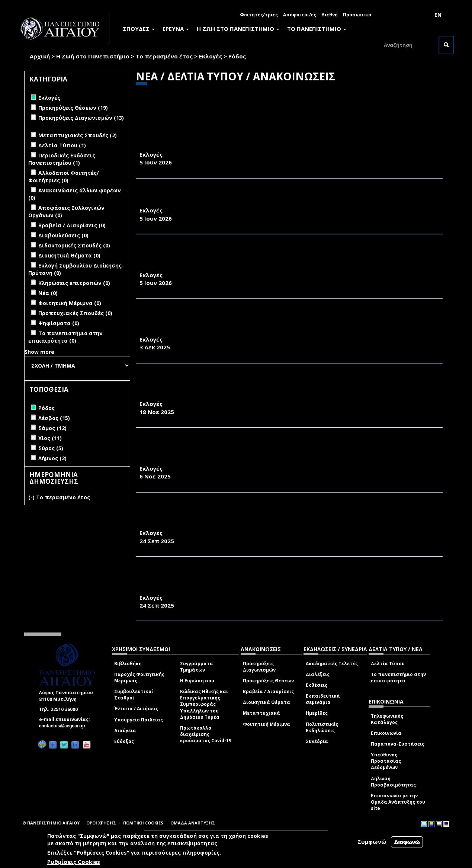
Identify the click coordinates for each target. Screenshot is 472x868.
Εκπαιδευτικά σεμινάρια (323, 699)
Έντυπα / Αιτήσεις (136, 709)
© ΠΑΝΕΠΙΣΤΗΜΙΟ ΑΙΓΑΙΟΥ (51, 823)
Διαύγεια (125, 731)
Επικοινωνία (386, 733)
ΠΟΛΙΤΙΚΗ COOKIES (143, 823)
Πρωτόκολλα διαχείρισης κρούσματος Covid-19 (206, 734)
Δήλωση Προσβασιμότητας (393, 782)
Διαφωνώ (407, 842)
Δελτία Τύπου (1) (62, 145)
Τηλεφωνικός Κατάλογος (387, 719)
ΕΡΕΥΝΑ (176, 29)
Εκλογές (211, 56)
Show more (39, 352)
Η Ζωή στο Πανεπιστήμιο (93, 56)
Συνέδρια (317, 741)
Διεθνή (330, 15)
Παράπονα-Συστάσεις (398, 744)
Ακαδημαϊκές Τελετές (332, 664)
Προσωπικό (357, 15)
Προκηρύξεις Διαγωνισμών (259, 667)
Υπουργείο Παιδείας (139, 720)
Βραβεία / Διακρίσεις (268, 691)
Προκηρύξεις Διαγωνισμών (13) (81, 118)
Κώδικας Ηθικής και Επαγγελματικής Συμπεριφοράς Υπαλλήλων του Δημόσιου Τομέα (204, 704)
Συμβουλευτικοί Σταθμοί (134, 695)
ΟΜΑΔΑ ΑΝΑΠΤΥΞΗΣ (193, 823)
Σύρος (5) (51, 448)
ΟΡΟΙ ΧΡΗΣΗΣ (101, 823)
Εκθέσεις (317, 685)
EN (438, 15)
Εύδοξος (124, 741)
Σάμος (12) (52, 428)
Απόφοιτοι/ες (300, 15)
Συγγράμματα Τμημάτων (197, 667)
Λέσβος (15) (54, 418)
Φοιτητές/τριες (259, 15)
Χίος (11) (50, 438)
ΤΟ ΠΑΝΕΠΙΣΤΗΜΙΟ (317, 29)
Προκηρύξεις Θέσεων (268, 681)
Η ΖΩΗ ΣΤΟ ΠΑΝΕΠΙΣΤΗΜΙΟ (238, 29)
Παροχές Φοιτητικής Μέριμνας (139, 678)
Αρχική (40, 56)
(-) (32, 497)
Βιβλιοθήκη (128, 664)
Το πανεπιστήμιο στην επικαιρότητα (398, 678)
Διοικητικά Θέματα (266, 702)
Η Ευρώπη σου (197, 681)
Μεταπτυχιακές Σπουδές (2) (78, 135)
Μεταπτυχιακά (261, 713)
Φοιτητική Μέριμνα (266, 724)
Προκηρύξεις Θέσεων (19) (73, 108)
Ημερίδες (317, 713)
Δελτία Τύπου (388, 664)
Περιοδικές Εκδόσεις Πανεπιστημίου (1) (62, 159)
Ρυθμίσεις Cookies (74, 862)
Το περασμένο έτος (164, 56)
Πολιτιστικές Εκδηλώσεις (322, 727)
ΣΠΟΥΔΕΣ (139, 29)
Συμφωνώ (372, 842)
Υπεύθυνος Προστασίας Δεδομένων (386, 761)
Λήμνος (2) (52, 458)
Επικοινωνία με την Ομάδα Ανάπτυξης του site (398, 802)
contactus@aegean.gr (65, 726)
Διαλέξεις (318, 674)
